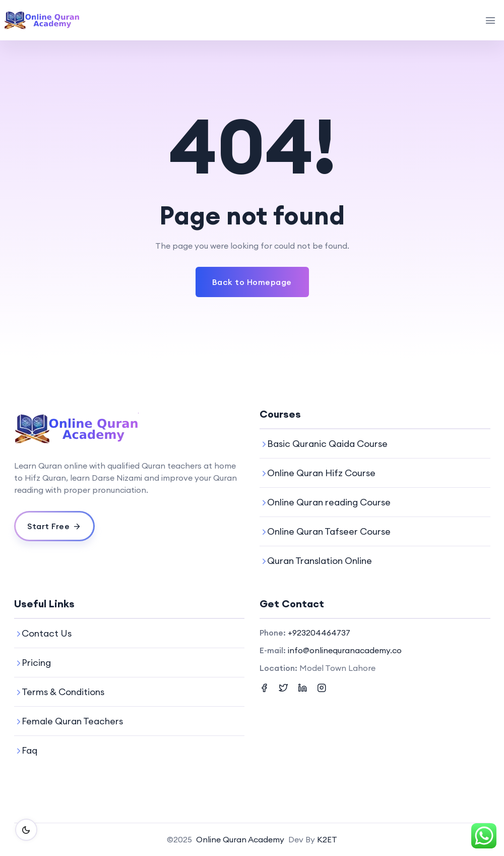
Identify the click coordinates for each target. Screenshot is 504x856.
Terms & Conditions (63, 692)
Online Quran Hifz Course (321, 473)
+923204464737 (319, 633)
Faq (29, 750)
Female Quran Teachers (72, 721)
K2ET (327, 839)
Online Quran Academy (240, 839)
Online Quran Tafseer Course (329, 531)
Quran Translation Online (320, 561)
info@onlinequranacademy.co (345, 650)
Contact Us (47, 633)
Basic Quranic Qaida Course (327, 444)
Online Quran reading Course (329, 502)
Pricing (36, 663)
